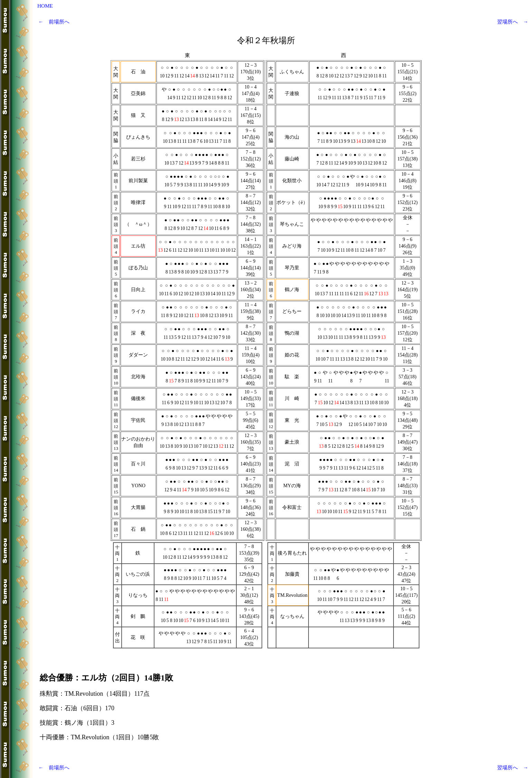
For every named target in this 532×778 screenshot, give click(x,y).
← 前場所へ (54, 22)
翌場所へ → (513, 22)
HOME (45, 6)
